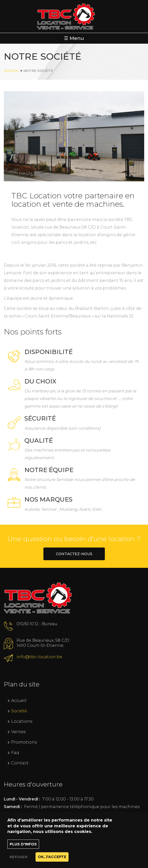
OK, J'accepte (52, 861)
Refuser (18, 861)
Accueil (11, 71)
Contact (20, 763)
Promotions (24, 742)
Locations (22, 721)
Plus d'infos (23, 848)
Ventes (18, 732)
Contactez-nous (74, 554)
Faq (15, 753)
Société (19, 711)
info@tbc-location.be (39, 657)
